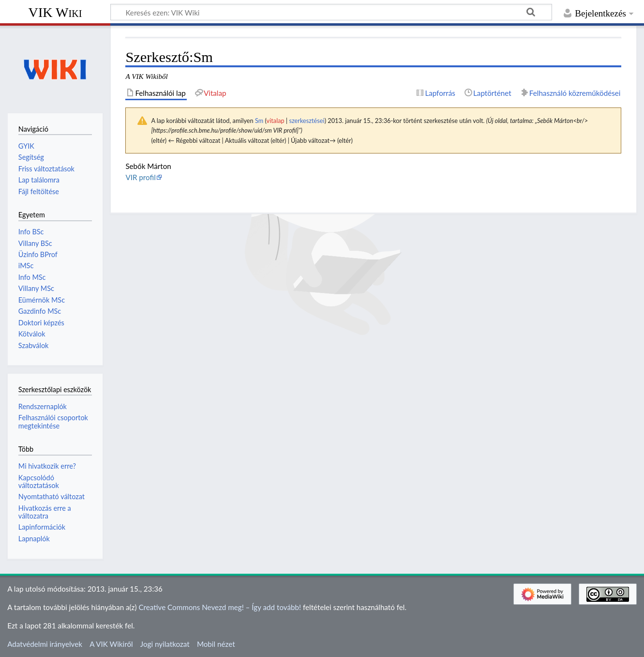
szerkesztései (307, 121)
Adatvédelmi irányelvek (45, 644)
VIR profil (140, 177)
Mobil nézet (216, 644)
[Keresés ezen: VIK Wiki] (331, 12)
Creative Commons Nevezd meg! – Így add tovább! (220, 607)
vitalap (276, 121)
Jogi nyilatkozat (165, 644)
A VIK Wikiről (111, 644)
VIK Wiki (55, 12)
